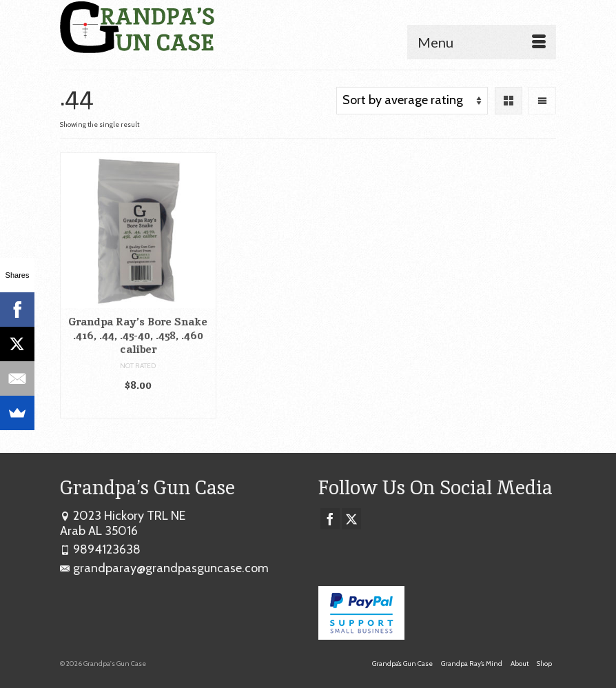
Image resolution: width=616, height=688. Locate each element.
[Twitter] (351, 519)
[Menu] (482, 42)
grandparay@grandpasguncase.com (164, 568)
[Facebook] (330, 519)
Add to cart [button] (138, 407)
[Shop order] (412, 101)
